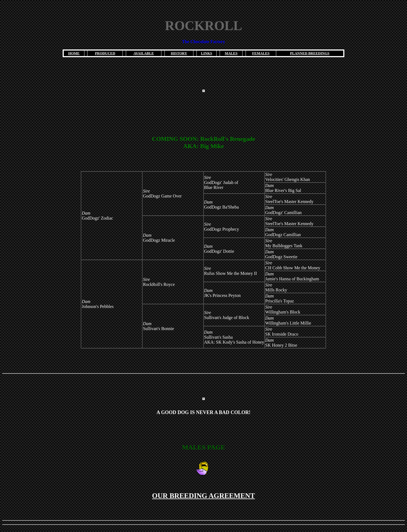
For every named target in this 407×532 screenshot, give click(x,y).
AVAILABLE (144, 53)
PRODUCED (105, 53)
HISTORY (179, 53)
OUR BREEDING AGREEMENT (203, 496)
